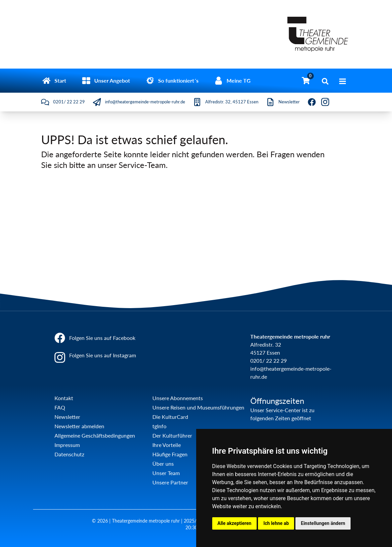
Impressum (67, 445)
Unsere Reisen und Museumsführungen (198, 407)
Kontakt (64, 398)
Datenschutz (69, 454)
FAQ (60, 407)
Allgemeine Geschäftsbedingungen (95, 435)
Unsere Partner (170, 482)
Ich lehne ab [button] (276, 523)
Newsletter (67, 417)
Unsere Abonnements (178, 398)
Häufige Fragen (170, 454)
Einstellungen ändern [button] (323, 523)
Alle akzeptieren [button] (235, 523)
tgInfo (159, 426)
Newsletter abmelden (79, 426)
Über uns (163, 464)
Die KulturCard (170, 417)
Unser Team (166, 473)
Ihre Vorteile (167, 445)
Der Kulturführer (172, 435)
